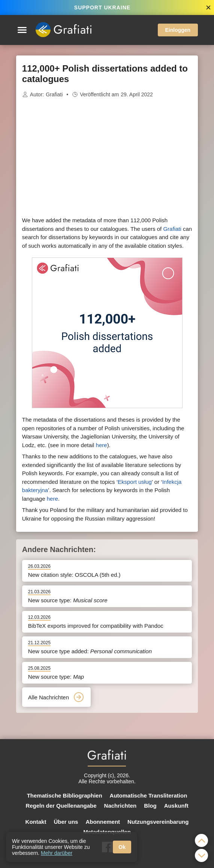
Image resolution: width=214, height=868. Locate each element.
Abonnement (103, 822)
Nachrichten (120, 806)
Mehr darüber (57, 853)
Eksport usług (135, 482)
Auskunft (176, 806)
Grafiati (54, 94)
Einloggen (178, 30)
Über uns (66, 822)
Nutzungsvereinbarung (158, 822)
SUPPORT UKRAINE (102, 7)
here (102, 445)
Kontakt (36, 822)
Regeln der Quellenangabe (61, 806)
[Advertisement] (107, 157)
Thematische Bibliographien (65, 795)
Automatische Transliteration (149, 795)
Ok (122, 847)
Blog (150, 806)
